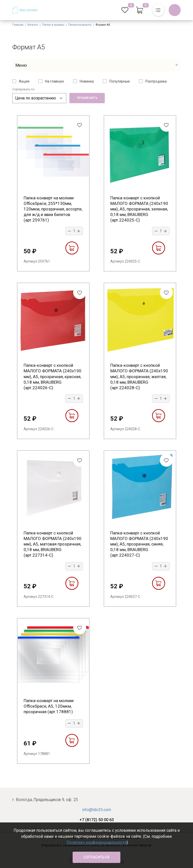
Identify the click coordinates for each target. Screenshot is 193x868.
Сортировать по (23, 89)
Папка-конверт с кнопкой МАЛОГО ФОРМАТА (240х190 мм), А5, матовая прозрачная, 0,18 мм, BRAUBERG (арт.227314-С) (53, 544)
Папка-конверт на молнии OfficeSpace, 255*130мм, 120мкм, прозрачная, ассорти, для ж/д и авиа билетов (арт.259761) (53, 209)
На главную (55, 81)
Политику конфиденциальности (97, 842)
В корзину (72, 248)
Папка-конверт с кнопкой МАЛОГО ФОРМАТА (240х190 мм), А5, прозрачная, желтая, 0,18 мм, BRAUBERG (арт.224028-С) (139, 376)
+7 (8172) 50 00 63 (97, 820)
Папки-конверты (80, 25)
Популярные (120, 81)
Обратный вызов (175, 10)
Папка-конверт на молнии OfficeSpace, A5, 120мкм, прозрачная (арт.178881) (49, 706)
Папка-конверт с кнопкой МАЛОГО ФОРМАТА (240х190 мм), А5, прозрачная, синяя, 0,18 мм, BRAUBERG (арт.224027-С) (139, 544)
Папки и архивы (53, 25)
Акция (24, 81)
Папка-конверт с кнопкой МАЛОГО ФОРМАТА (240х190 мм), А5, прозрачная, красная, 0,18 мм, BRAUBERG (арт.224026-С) (53, 376)
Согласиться (96, 857)
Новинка (87, 81)
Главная (18, 25)
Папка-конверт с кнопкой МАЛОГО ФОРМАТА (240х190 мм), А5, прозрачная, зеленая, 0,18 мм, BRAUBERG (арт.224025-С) (139, 209)
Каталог (33, 25)
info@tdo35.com (97, 810)
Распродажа (156, 81)
